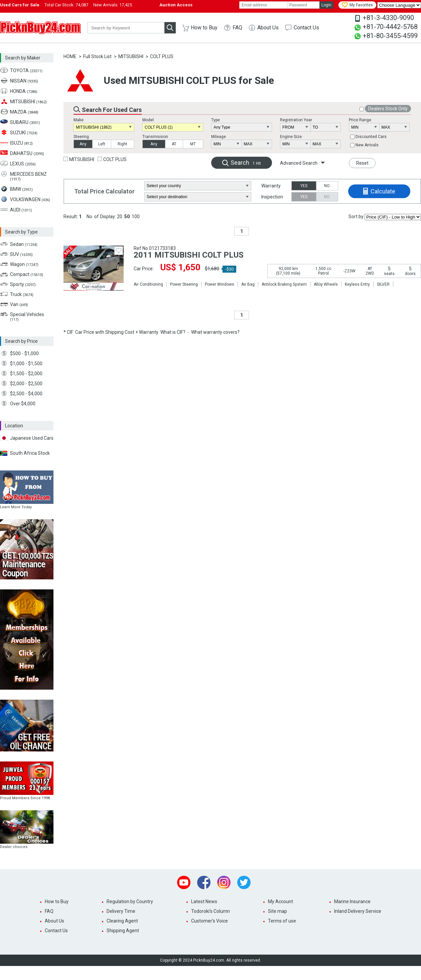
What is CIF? (173, 332)
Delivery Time (121, 911)
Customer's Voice (209, 921)
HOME (70, 56)
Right (122, 144)
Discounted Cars (371, 137)
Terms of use (282, 921)
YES (304, 186)
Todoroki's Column (210, 911)
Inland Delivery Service (358, 911)
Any (83, 144)
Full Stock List (97, 56)
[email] (263, 5)
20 (120, 217)
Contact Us (306, 28)
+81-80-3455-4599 (390, 36)
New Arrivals (367, 145)
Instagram (224, 882)
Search (246, 163)
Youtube (184, 882)
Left (102, 144)
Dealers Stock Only (388, 109)
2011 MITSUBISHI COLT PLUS (189, 255)
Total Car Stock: (66, 5)
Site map (277, 911)
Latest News (204, 901)
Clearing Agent (122, 921)
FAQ (237, 28)
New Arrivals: (113, 5)
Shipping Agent (123, 931)
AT (174, 144)
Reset (362, 163)
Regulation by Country (130, 901)
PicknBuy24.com (40, 28)
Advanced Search (299, 163)
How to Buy (204, 28)
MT (193, 144)
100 (136, 217)
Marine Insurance (352, 901)
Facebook (204, 882)
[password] (303, 5)
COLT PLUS (162, 56)
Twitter (244, 882)
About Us (268, 28)
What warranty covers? (215, 332)
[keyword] (126, 28)
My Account (280, 901)
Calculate (383, 191)
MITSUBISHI (131, 56)
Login (326, 5)
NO (327, 186)
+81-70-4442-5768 (390, 27)
